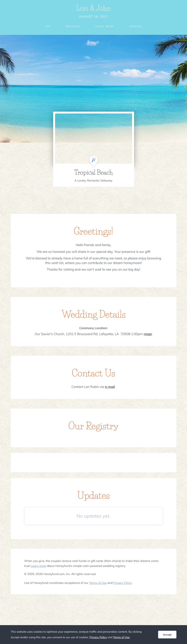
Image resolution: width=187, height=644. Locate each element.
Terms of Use (98, 583)
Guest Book (105, 26)
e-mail (110, 387)
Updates (137, 26)
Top (47, 26)
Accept (167, 635)
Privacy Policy (123, 583)
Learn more (39, 566)
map (148, 334)
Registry (72, 26)
